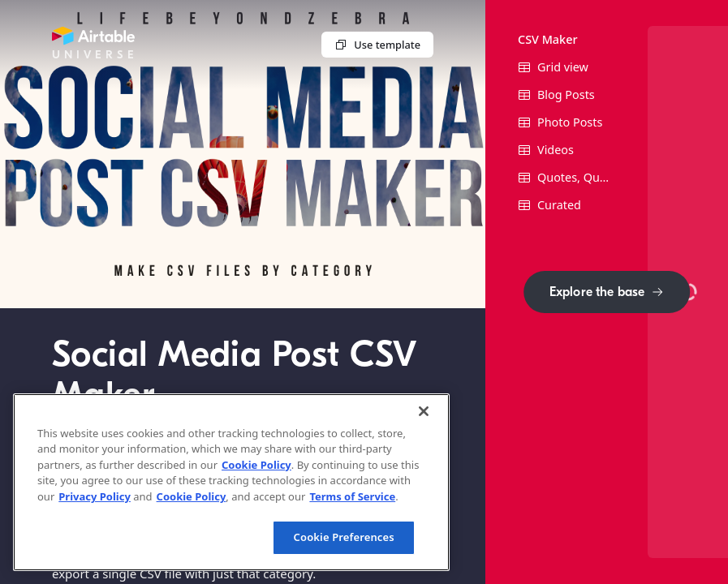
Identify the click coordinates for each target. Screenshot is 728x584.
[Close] (424, 411)
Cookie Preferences (344, 537)
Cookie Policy (256, 465)
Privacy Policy (95, 496)
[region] (231, 482)
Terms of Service (352, 496)
